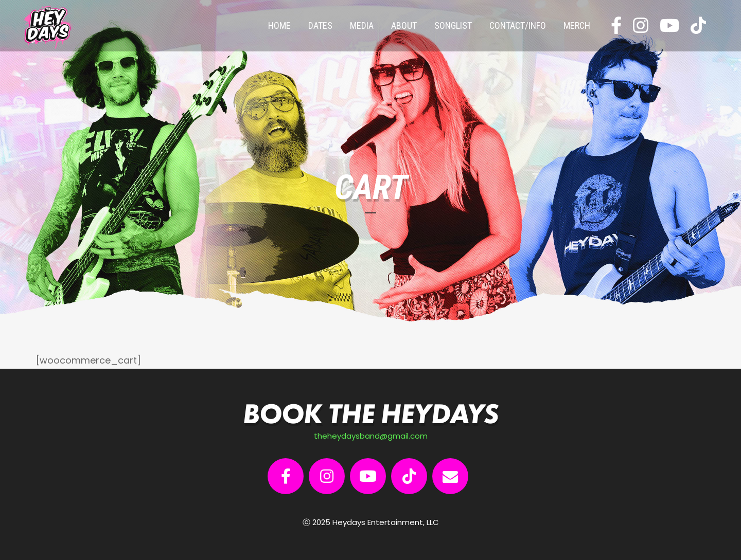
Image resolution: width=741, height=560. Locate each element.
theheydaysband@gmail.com (371, 436)
